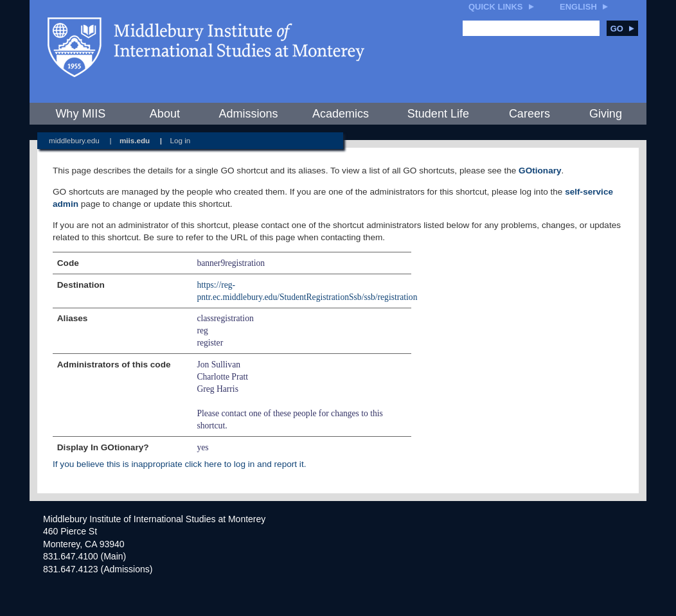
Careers (529, 114)
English (578, 7)
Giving (606, 114)
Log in (181, 140)
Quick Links (496, 7)
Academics (341, 114)
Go (622, 29)
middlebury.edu (74, 140)
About (165, 114)
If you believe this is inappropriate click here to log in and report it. (179, 464)
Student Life (438, 114)
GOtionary (540, 171)
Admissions (248, 114)
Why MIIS (80, 114)
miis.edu (135, 140)
